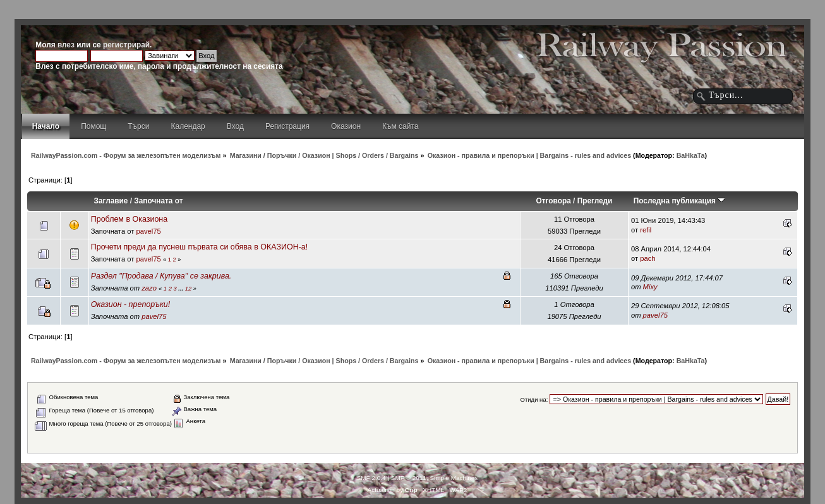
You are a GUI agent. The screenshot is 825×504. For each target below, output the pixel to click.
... (181, 289)
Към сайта (400, 126)
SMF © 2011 (409, 478)
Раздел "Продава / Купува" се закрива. (161, 276)
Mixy (650, 287)
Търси (138, 126)
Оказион (346, 126)
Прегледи (595, 201)
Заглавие (111, 201)
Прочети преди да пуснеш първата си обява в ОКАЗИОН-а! (199, 247)
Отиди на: (534, 399)
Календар (188, 126)
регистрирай (126, 45)
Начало (46, 126)
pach (647, 258)
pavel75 (148, 231)
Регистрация (287, 126)
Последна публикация (680, 201)
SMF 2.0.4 (371, 478)
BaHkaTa (691, 155)
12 (188, 289)
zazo (149, 288)
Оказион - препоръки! (131, 304)
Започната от (158, 201)
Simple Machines (454, 478)
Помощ (93, 126)
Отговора (554, 201)
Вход (235, 126)
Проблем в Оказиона (129, 219)
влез (66, 45)
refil (646, 230)
